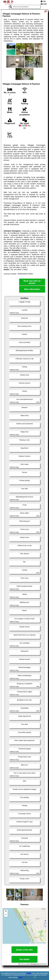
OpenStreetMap (41, 943)
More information (32, 289)
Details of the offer (24, 950)
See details (24, 959)
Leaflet (32, 943)
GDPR (20, 977)
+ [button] (6, 911)
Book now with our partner (32, 282)
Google (29, 973)
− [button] (6, 915)
